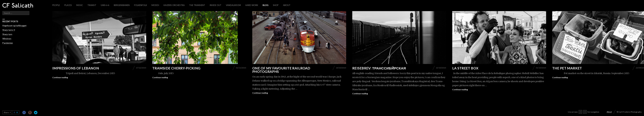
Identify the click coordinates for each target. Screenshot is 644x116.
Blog (265, 5)
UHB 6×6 (105, 5)
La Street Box (465, 68)
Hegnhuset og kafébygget (14, 26)
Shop (276, 5)
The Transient (197, 5)
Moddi (155, 5)
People (56, 5)
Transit (92, 5)
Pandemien (8, 43)
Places (68, 5)
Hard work (252, 5)
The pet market (567, 68)
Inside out (215, 5)
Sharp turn (7, 34)
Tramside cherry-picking (176, 68)
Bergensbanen (122, 5)
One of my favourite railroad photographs (281, 70)
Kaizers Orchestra (174, 5)
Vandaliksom (233, 5)
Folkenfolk (141, 5)
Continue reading (60, 77)
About (287, 5)
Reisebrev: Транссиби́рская (379, 68)
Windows (7, 39)
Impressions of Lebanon (76, 68)
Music (80, 5)
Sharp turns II (9, 30)
